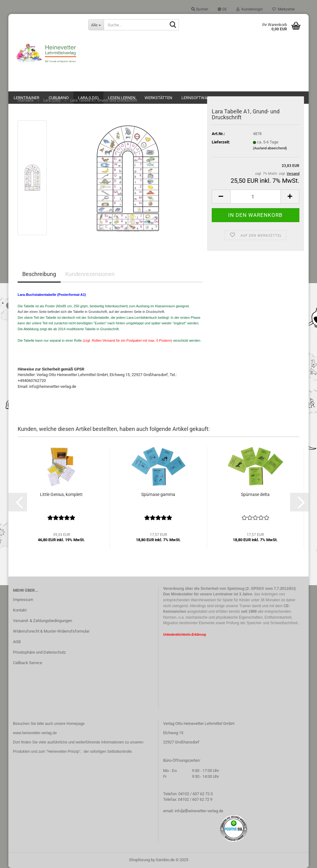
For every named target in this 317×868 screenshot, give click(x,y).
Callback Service (28, 663)
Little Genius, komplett (61, 494)
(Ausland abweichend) (270, 148)
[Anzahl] (256, 197)
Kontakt (20, 610)
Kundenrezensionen (90, 274)
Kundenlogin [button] (250, 9)
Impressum (23, 600)
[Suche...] (96, 25)
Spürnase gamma (158, 494)
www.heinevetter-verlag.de (35, 733)
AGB (17, 642)
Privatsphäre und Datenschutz (39, 652)
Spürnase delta (255, 494)
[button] (222, 9)
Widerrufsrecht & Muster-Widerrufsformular (51, 631)
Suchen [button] (200, 9)
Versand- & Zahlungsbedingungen (43, 621)
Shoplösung (139, 860)
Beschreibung (39, 274)
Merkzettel (283, 9)
